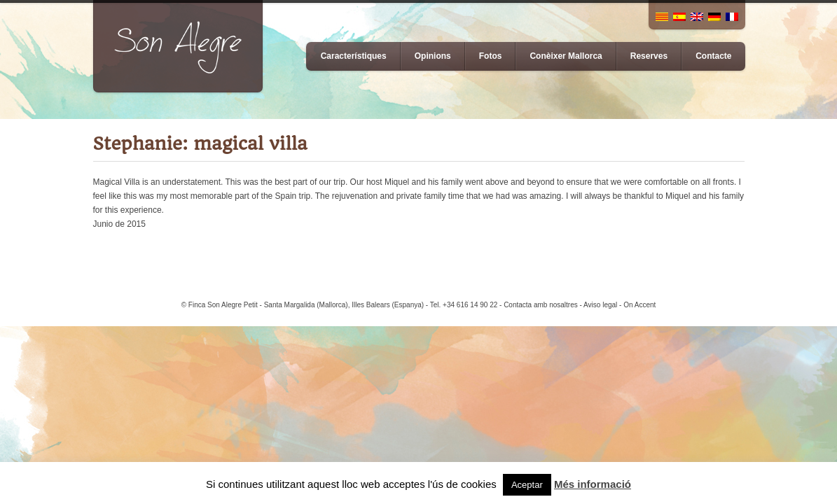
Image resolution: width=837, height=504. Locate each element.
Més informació (593, 484)
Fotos (491, 56)
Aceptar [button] (527, 485)
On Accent (639, 305)
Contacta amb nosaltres (541, 305)
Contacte (713, 56)
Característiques (354, 56)
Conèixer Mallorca (566, 56)
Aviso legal (600, 305)
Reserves (649, 56)
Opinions (433, 56)
